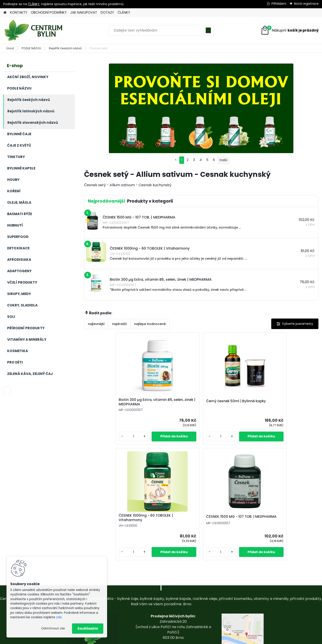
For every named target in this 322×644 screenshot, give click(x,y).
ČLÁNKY (34, 4)
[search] (208, 32)
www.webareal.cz (179, 640)
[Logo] (34, 30)
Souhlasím (88, 628)
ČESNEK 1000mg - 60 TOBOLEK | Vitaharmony (227, 404)
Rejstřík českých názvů (65, 48)
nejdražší (119, 324)
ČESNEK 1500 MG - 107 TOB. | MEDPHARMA (289, 404)
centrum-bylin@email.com (173, 615)
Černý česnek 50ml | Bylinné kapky (172, 405)
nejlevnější (96, 324)
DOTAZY (107, 12)
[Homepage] (5, 13)
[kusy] (97, 441)
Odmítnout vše (53, 628)
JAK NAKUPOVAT (84, 12)
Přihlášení (279, 4)
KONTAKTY (19, 12)
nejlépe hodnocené (150, 324)
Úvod (10, 48)
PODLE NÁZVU (31, 48)
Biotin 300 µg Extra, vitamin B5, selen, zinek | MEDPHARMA (113, 404)
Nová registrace (306, 4)
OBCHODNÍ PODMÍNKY (49, 12)
